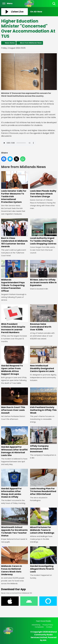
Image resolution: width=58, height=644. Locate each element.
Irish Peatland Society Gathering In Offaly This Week (43, 401)
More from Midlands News (31, 43)
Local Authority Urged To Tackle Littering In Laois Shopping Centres (43, 232)
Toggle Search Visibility (54, 4)
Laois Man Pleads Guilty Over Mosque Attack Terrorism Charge (43, 185)
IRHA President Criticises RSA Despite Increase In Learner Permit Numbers (15, 319)
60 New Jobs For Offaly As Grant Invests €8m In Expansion (43, 273)
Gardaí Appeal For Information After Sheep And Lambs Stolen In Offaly (15, 484)
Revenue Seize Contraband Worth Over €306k (43, 318)
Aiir (45, 640)
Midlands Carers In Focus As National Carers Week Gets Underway (15, 561)
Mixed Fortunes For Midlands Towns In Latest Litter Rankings (43, 521)
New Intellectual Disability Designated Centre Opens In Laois (43, 359)
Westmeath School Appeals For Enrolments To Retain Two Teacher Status (15, 522)
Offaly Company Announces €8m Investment (43, 440)
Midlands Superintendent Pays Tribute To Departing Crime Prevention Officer (15, 276)
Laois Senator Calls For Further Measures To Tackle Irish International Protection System (15, 187)
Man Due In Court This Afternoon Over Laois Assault (15, 401)
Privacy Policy (48, 625)
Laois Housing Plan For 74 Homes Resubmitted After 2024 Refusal (43, 482)
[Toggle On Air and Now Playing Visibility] (43, 12)
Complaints (39, 627)
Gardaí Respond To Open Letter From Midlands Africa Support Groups (15, 361)
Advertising (36, 625)
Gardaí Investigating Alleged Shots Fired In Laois (43, 560)
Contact (49, 627)
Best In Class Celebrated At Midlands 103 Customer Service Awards (15, 233)
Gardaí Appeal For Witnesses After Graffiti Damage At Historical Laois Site (15, 441)
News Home (10, 43)
